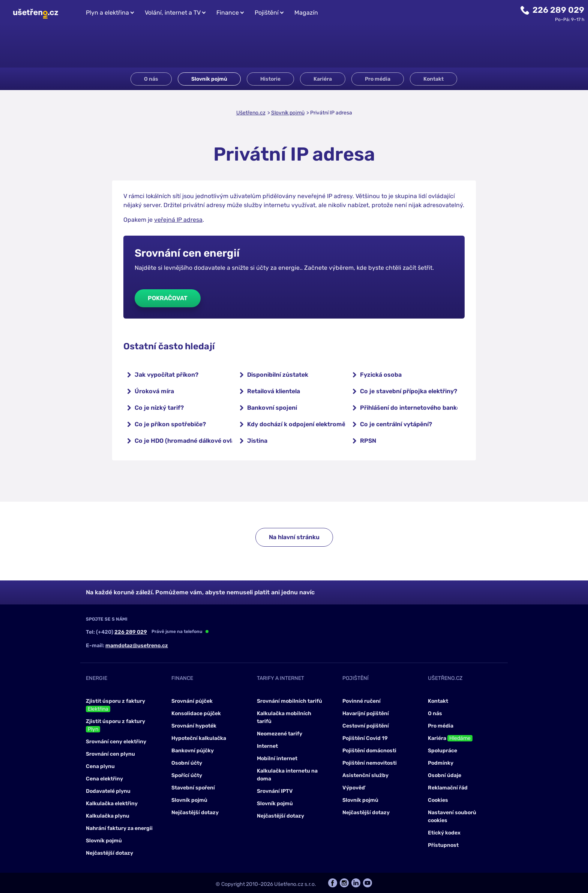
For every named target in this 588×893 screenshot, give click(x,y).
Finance (228, 13)
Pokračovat (168, 298)
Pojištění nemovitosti (370, 763)
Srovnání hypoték (194, 726)
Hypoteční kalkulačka (199, 738)
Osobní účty (187, 763)
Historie (270, 79)
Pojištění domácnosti (369, 751)
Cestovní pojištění (366, 726)
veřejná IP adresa (178, 220)
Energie (97, 678)
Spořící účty (187, 775)
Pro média (378, 79)
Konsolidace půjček (196, 713)
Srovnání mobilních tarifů (289, 701)
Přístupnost (443, 845)
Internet (267, 746)
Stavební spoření (193, 788)
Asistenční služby (365, 775)
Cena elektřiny (104, 779)
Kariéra (323, 79)
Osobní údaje (445, 775)
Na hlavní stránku (294, 537)
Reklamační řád (448, 788)
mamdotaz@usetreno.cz (137, 646)
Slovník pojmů (209, 79)
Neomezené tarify (280, 734)
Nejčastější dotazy (109, 853)
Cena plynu (100, 766)
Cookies (438, 800)
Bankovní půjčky (193, 751)
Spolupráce (442, 751)
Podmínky (441, 763)
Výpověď (354, 788)
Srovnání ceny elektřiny (116, 742)
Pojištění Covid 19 (365, 738)
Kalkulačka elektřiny (112, 804)
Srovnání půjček (192, 701)
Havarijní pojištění (366, 713)
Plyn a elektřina (107, 13)
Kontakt (433, 79)
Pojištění (267, 13)
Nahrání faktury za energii (119, 828)
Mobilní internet (277, 758)
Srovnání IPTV (275, 791)
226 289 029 (558, 10)
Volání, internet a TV (173, 13)
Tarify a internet (280, 678)
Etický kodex (444, 833)
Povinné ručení (361, 701)
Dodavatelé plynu (108, 791)
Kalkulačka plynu (108, 816)
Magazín (306, 13)
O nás (151, 79)
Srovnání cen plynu (110, 754)
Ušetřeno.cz (251, 113)
